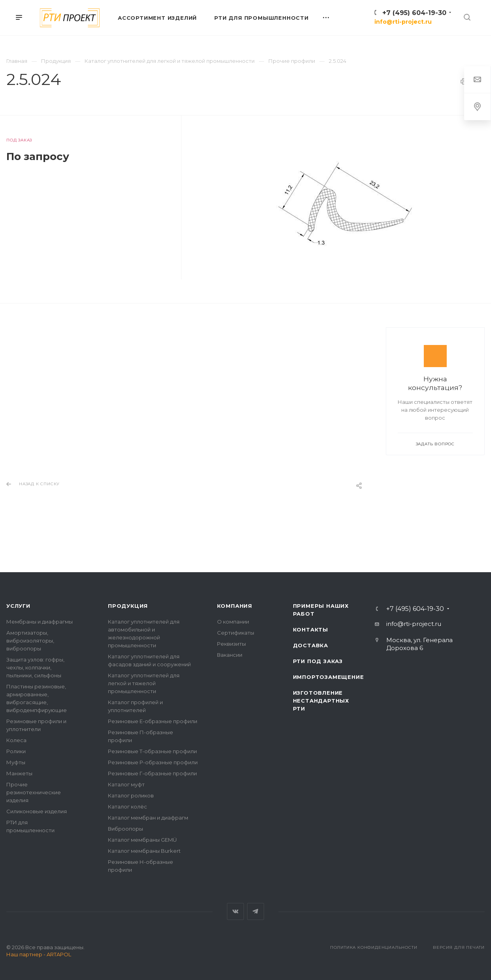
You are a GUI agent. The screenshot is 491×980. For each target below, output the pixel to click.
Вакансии (230, 655)
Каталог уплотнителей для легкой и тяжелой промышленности (144, 683)
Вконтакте (235, 911)
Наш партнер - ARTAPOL (39, 954)
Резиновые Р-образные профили (153, 762)
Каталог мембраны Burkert (144, 851)
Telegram (256, 911)
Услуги (18, 606)
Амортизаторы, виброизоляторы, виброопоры (30, 641)
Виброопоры (126, 829)
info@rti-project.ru (403, 22)
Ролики (16, 751)
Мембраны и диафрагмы (40, 622)
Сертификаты (236, 633)
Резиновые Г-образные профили (152, 773)
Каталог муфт (126, 784)
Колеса (16, 740)
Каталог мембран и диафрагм (148, 818)
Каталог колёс (127, 807)
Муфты (16, 762)
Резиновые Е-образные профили (153, 721)
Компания (235, 606)
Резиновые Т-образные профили (152, 751)
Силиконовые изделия (37, 811)
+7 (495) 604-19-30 (414, 13)
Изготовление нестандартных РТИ (321, 701)
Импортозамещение (329, 677)
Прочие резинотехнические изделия (34, 792)
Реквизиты (231, 644)
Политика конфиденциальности (374, 947)
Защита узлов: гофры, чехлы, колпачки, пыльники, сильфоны (35, 667)
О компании (233, 622)
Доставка (311, 645)
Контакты (311, 629)
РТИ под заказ (318, 661)
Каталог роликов (131, 795)
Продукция (128, 606)
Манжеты (19, 773)
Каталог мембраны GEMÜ (142, 840)
